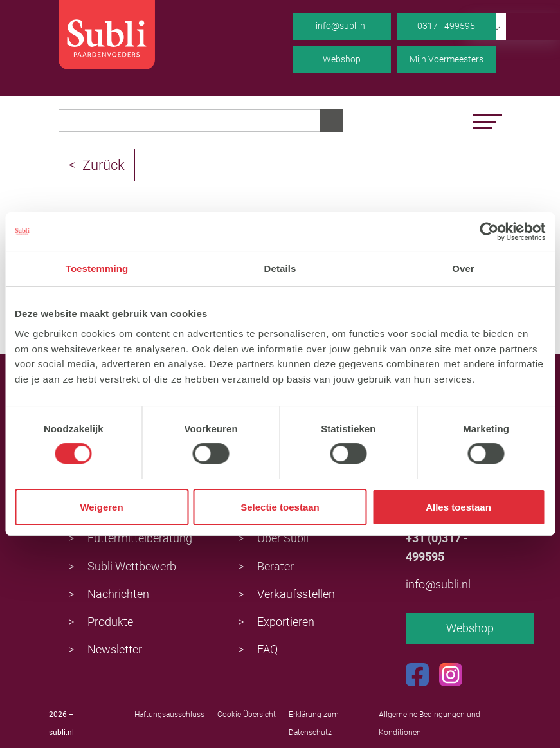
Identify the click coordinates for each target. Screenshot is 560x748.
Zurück (104, 165)
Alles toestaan (458, 507)
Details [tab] (280, 269)
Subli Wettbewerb (132, 566)
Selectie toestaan (280, 507)
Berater (275, 566)
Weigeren (101, 507)
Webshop (342, 59)
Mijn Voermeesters (447, 59)
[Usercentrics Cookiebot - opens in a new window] (489, 232)
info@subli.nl (341, 26)
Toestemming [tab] (97, 269)
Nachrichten (118, 594)
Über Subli (283, 538)
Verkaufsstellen (296, 594)
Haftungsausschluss (169, 715)
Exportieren (286, 622)
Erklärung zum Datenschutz (314, 724)
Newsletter (115, 649)
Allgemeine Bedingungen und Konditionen (429, 724)
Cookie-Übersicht (247, 715)
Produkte (110, 622)
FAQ (267, 649)
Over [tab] (463, 269)
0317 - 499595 (446, 26)
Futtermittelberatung (140, 538)
